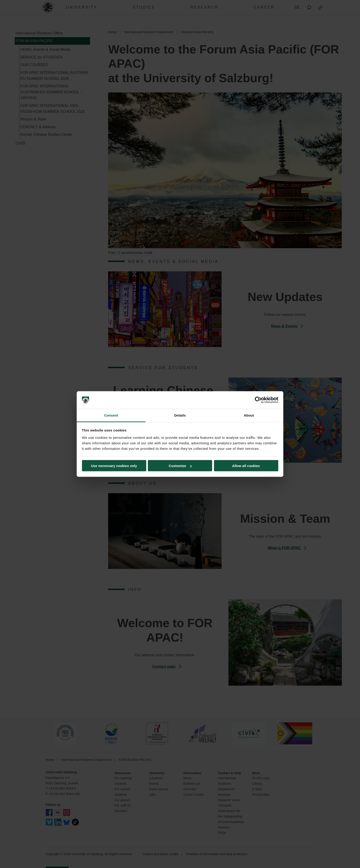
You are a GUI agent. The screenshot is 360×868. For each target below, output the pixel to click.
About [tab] (249, 415)
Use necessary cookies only (114, 466)
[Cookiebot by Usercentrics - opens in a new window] (258, 400)
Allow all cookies (246, 466)
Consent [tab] (111, 415)
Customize (180, 466)
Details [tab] (180, 415)
